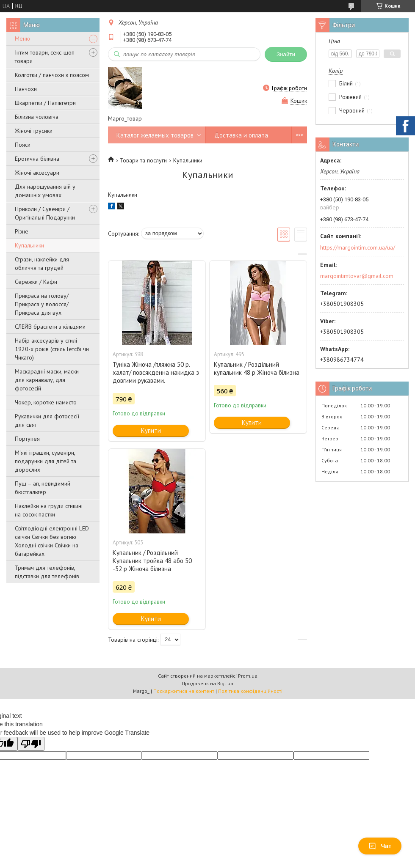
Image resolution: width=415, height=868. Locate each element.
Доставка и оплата (241, 135)
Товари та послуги (143, 160)
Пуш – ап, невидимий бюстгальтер (43, 488)
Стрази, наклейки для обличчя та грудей (42, 264)
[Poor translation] (31, 744)
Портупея (27, 439)
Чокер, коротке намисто (46, 402)
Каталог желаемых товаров (155, 135)
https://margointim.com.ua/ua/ (358, 247)
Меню (22, 38)
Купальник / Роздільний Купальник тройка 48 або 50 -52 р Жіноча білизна (152, 561)
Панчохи (26, 89)
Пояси (23, 145)
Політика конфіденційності (250, 691)
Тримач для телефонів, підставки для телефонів (47, 572)
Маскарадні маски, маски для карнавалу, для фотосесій (47, 380)
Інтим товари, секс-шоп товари (45, 57)
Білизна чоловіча (37, 117)
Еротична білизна (37, 159)
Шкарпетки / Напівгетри (45, 103)
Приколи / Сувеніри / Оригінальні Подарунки (45, 213)
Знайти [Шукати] (286, 54)
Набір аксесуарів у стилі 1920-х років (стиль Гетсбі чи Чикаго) (52, 349)
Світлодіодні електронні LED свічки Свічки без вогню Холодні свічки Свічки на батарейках (52, 541)
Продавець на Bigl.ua (207, 683)
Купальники (29, 245)
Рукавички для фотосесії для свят (47, 420)
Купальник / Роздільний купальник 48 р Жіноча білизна (257, 368)
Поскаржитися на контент (184, 691)
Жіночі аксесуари (37, 173)
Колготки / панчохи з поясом (52, 75)
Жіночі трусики (34, 131)
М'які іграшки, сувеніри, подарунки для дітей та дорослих (46, 461)
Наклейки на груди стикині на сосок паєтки (49, 510)
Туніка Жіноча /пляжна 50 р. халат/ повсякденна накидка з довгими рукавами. (156, 372)
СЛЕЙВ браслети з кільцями (50, 327)
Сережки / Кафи (36, 282)
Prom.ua (248, 676)
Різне (22, 231)
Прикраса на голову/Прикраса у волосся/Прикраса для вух (42, 304)
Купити (151, 430)
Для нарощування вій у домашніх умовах (45, 191)
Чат (380, 846)
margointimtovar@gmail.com (357, 276)
